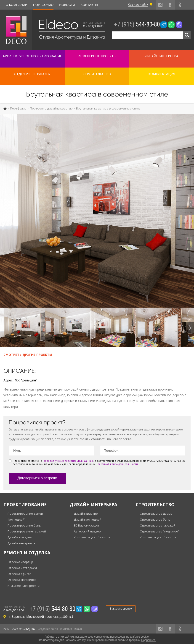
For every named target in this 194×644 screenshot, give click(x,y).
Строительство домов (156, 514)
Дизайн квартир (86, 514)
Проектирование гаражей (27, 531)
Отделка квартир (20, 562)
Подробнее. (149, 640)
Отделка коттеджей (22, 568)
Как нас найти (138, 5)
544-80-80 (137, 24)
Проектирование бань (24, 525)
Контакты (89, 5)
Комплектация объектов (92, 537)
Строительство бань (155, 519)
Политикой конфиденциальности (117, 464)
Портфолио (43, 5)
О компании (17, 5)
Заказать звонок (121, 609)
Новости (67, 5)
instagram (160, 5)
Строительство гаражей (158, 525)
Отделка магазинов (22, 580)
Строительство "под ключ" (160, 531)
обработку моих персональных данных (68, 461)
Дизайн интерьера (21, 543)
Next (189, 328)
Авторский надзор (87, 531)
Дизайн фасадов (20, 537)
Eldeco (58, 25)
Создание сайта (48, 629)
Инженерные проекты (24, 586)
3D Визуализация (86, 525)
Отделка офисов (20, 574)
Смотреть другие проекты (28, 355)
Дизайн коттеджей (88, 519)
